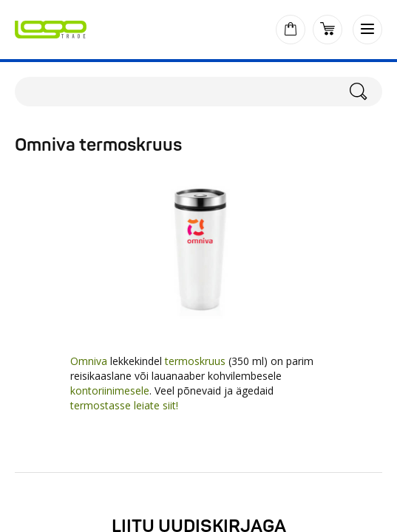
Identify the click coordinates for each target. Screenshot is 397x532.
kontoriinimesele (110, 391)
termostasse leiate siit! (124, 405)
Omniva (89, 361)
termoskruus (197, 361)
